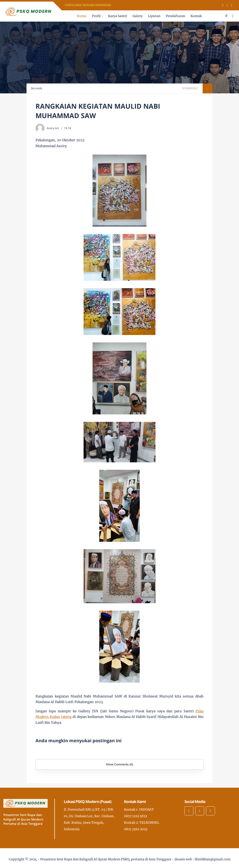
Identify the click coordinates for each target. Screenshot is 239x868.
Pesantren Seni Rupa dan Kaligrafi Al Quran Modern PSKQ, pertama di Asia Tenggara (106, 859)
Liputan (154, 16)
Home (82, 16)
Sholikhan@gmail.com (212, 859)
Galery (138, 16)
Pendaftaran (175, 16)
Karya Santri (118, 16)
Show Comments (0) (119, 764)
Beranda (37, 88)
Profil (96, 16)
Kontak (196, 16)
